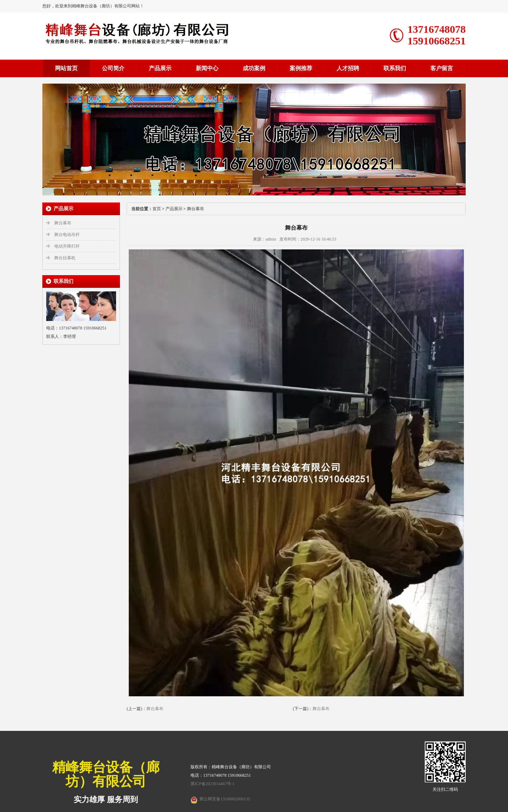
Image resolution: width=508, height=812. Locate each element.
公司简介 (113, 68)
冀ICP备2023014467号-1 (213, 784)
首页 (157, 209)
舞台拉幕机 (65, 258)
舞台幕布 (63, 223)
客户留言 (442, 68)
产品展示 (160, 68)
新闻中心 (207, 68)
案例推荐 (301, 68)
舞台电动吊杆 (67, 235)
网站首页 (66, 68)
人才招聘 (348, 68)
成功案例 (254, 68)
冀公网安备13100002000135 (225, 799)
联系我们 (395, 68)
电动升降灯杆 (67, 246)
